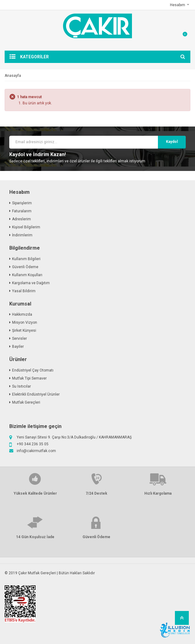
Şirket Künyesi (24, 330)
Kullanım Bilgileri (26, 259)
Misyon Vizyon (25, 322)
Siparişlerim (22, 203)
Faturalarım (22, 211)
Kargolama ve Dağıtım (31, 283)
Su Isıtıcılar (21, 386)
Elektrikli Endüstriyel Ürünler (36, 394)
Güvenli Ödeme (25, 267)
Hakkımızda (22, 314)
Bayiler (18, 347)
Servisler (19, 339)
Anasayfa (13, 76)
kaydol (172, 142)
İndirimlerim (22, 235)
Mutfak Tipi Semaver (29, 378)
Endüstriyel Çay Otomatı (33, 370)
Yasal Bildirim (24, 291)
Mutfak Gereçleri (26, 402)
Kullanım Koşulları (27, 275)
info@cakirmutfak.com (36, 451)
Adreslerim (21, 219)
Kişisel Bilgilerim (26, 227)
